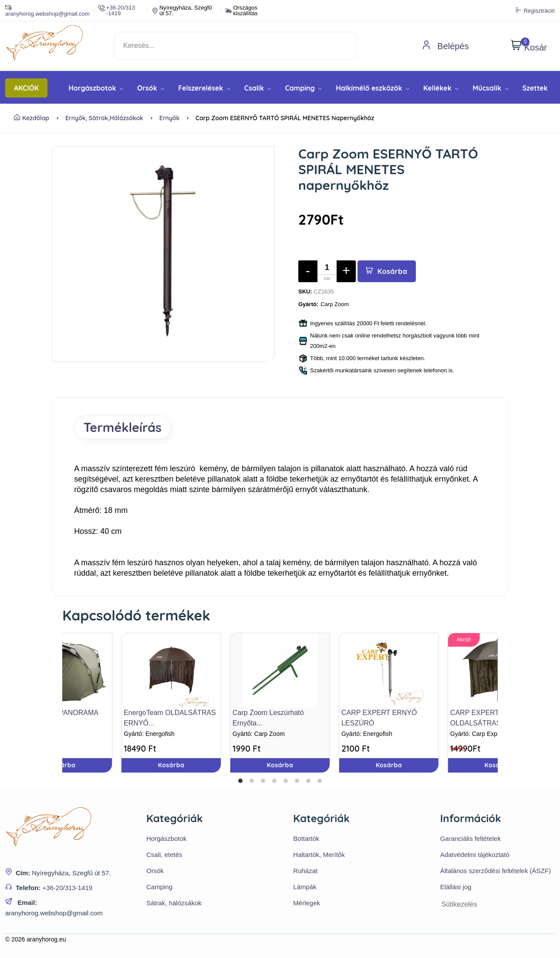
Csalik (258, 88)
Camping (303, 88)
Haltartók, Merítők (319, 855)
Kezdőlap (32, 118)
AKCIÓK (26, 88)
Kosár (529, 46)
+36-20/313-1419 (67, 888)
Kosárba (387, 271)
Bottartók (306, 839)
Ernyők (170, 118)
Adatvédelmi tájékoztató (475, 855)
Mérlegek (307, 903)
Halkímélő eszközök (373, 88)
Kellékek (441, 88)
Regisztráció (535, 10)
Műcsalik (490, 88)
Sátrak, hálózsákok (174, 903)
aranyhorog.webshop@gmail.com (47, 10)
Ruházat (305, 871)
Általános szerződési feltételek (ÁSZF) (496, 871)
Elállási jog (456, 887)
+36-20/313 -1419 (117, 10)
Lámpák (305, 887)
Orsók (151, 88)
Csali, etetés (164, 855)
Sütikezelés (459, 905)
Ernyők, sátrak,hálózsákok (104, 118)
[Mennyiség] (327, 271)
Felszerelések (204, 88)
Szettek (535, 88)
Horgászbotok (96, 88)
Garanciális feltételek (471, 839)
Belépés (445, 46)
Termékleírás (124, 428)
